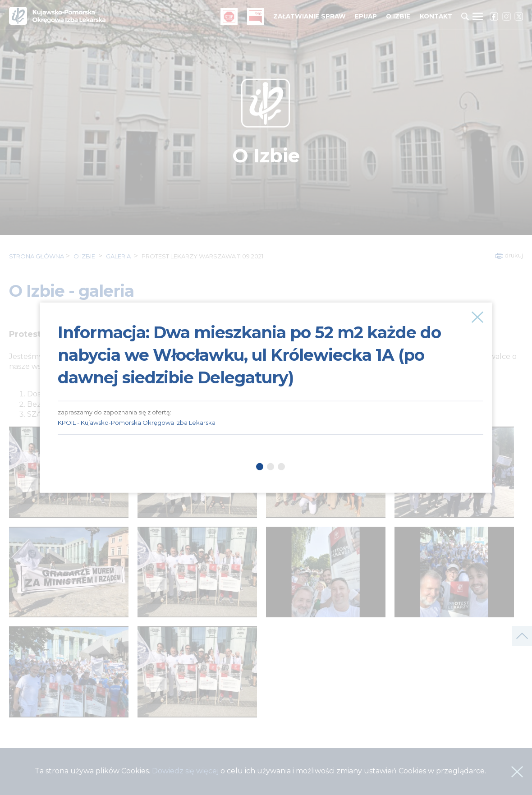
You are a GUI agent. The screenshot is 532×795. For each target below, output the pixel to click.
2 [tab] (271, 467)
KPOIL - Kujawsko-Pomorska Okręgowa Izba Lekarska (137, 423)
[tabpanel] (271, 368)
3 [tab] (281, 467)
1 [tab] (260, 467)
